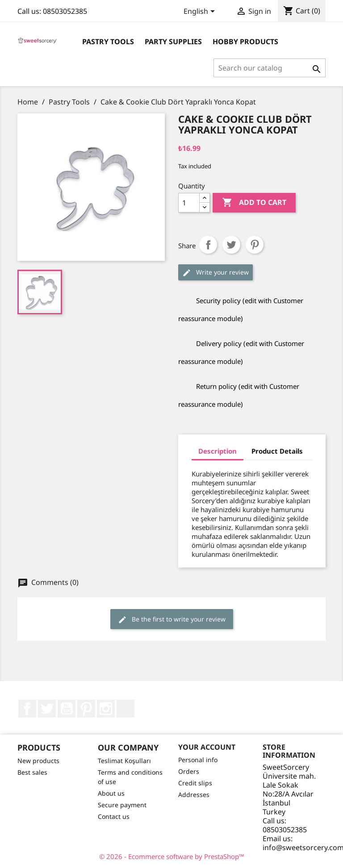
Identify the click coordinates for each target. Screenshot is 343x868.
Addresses (194, 795)
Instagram (106, 709)
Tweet (231, 245)
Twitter (47, 709)
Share (208, 245)
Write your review (215, 273)
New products (38, 761)
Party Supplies (173, 42)
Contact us (114, 816)
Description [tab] (218, 451)
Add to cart (254, 203)
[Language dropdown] (201, 12)
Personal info (198, 760)
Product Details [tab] (277, 451)
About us (111, 793)
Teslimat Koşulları (124, 761)
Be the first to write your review (172, 620)
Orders (189, 771)
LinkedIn (125, 709)
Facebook (27, 709)
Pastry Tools (108, 42)
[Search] (270, 68)
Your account (207, 747)
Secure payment (122, 805)
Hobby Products (245, 42)
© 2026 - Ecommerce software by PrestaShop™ (172, 856)
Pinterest (255, 245)
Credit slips (195, 783)
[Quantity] (189, 203)
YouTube (67, 709)
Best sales (32, 772)
